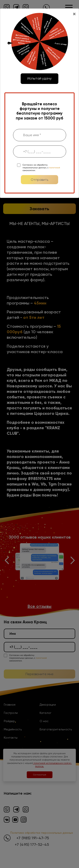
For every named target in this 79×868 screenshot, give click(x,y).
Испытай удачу (39, 78)
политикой (55, 168)
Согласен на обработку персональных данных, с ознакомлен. (41, 168)
